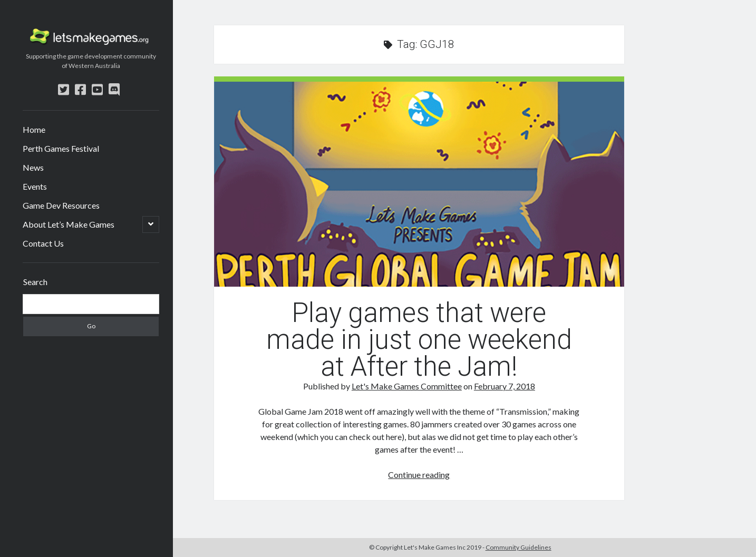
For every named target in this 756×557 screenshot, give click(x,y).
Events (35, 186)
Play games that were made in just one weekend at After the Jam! (419, 184)
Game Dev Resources (61, 205)
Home (34, 129)
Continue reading (419, 475)
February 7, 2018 (505, 386)
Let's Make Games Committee (407, 386)
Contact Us (43, 243)
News (33, 167)
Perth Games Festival (61, 148)
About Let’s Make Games (69, 224)
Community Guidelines (518, 547)
